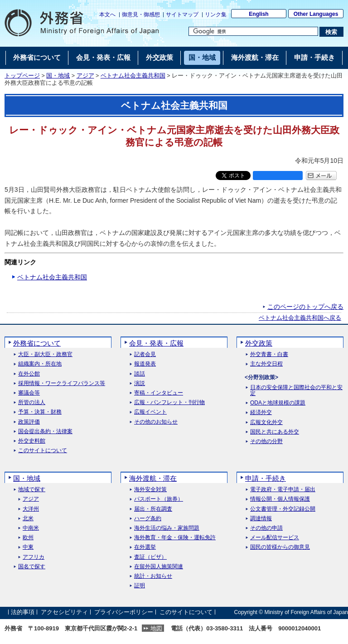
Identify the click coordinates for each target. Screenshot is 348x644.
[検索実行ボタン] (331, 32)
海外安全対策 (150, 490)
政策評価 (29, 422)
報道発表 (145, 364)
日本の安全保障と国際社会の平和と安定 (296, 390)
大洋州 (31, 509)
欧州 (28, 538)
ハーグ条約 (148, 519)
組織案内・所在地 (40, 364)
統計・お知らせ (153, 576)
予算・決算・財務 (40, 412)
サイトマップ (182, 15)
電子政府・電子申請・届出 (283, 490)
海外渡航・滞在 (153, 478)
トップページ (22, 76)
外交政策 (259, 343)
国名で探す (32, 567)
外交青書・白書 (269, 354)
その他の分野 (266, 442)
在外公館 (29, 374)
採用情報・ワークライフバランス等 (62, 383)
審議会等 (29, 393)
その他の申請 (266, 528)
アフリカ (34, 557)
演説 (140, 383)
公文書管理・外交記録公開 (283, 509)
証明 (140, 586)
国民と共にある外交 (275, 432)
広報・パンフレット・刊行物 (169, 402)
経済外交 (261, 412)
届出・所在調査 (153, 509)
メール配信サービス (275, 538)
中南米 (31, 528)
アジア (85, 76)
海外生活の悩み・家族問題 (167, 528)
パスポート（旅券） (159, 499)
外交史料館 (32, 441)
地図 (156, 628)
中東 (28, 547)
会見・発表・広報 (156, 343)
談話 (140, 374)
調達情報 (261, 519)
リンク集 (216, 15)
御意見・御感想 (141, 15)
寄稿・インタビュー (159, 393)
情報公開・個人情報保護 (280, 499)
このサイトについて (43, 451)
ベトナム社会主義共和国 (133, 76)
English (259, 14)
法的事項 (23, 612)
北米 (28, 519)
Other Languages (316, 14)
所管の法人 (32, 402)
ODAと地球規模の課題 (278, 403)
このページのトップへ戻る (305, 307)
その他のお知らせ (156, 422)
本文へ (107, 15)
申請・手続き (266, 478)
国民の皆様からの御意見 (280, 547)
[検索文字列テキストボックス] (253, 31)
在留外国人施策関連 (159, 567)
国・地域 (58, 76)
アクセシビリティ (64, 612)
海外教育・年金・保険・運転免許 (175, 538)
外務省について (37, 343)
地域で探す (32, 490)
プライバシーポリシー (124, 612)
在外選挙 (145, 547)
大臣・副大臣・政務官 (45, 354)
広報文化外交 (266, 422)
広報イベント (150, 412)
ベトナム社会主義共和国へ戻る (300, 318)
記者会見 (145, 354)
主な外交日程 (266, 364)
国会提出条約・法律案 (45, 432)
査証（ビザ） (150, 557)
